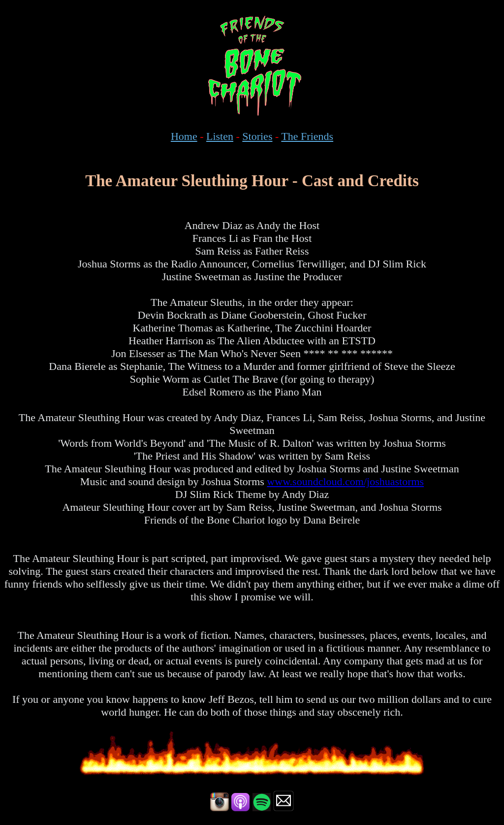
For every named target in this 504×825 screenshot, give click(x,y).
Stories (257, 136)
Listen (220, 136)
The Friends (307, 136)
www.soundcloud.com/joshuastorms (345, 481)
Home (184, 136)
